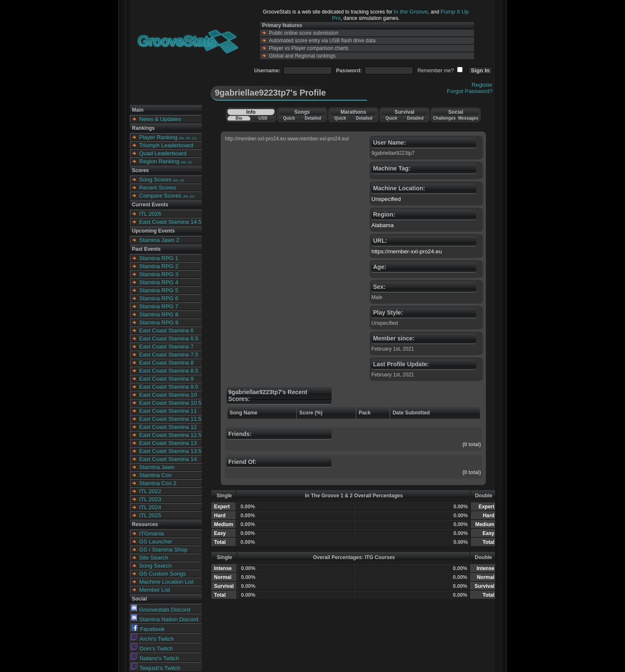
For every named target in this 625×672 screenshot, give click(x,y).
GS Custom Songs (162, 574)
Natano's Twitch (155, 658)
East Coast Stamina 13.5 (170, 451)
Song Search (155, 566)
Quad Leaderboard (163, 153)
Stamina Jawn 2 (159, 240)
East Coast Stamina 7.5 (169, 355)
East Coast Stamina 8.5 (169, 371)
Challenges (444, 118)
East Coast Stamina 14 (168, 459)
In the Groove (411, 12)
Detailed (313, 118)
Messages (468, 118)
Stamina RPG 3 (159, 274)
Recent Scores (158, 188)
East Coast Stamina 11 (168, 411)
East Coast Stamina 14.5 (170, 222)
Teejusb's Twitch (156, 668)
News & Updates (160, 119)
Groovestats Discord (161, 610)
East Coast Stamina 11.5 (170, 419)
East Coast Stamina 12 (168, 427)
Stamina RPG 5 (159, 290)
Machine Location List (166, 582)
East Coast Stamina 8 (166, 363)
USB (263, 118)
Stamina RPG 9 (159, 322)
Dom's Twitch (152, 649)
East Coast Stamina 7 (166, 347)
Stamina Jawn (157, 467)
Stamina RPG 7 (159, 306)
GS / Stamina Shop (163, 550)
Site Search (154, 558)
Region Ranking (159, 161)
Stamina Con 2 (158, 483)
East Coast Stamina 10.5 (170, 403)
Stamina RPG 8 (159, 314)
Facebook (148, 629)
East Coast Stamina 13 (168, 443)
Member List (155, 590)
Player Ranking (158, 137)
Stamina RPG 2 (159, 266)
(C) (194, 138)
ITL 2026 (150, 214)
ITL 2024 (150, 507)
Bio (239, 118)
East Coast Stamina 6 (166, 331)
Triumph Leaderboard (166, 145)
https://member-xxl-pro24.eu (407, 251)
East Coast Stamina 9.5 (169, 387)
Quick (289, 118)
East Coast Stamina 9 (166, 379)
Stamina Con (155, 475)
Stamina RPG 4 (159, 282)
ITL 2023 (150, 499)
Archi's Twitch (152, 639)
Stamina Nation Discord (165, 619)
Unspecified (386, 199)
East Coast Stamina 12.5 (170, 435)
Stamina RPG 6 (159, 298)
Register (482, 85)
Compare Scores (160, 196)
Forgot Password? (470, 91)
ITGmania (152, 533)
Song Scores (155, 180)
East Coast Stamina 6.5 (169, 339)
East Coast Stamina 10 (168, 395)
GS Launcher (156, 542)
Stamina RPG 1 (159, 258)
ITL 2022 (150, 491)
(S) (188, 138)
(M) (181, 138)
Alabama (382, 225)
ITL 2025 (150, 515)
